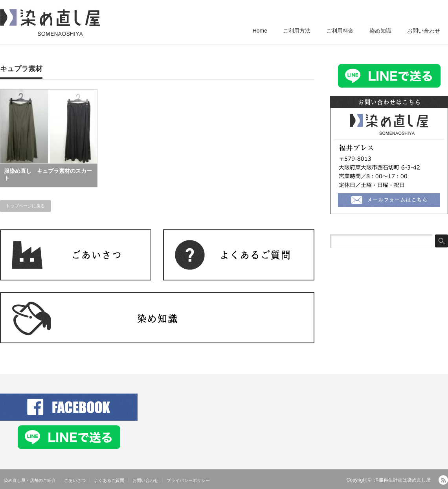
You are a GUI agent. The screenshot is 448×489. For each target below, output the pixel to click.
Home (260, 31)
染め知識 (380, 31)
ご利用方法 (297, 31)
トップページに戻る (25, 206)
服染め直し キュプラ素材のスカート (48, 174)
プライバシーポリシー (188, 480)
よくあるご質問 (109, 480)
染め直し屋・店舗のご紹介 (30, 480)
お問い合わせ (424, 31)
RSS (443, 480)
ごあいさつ (75, 480)
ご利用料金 (340, 31)
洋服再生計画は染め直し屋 (402, 480)
